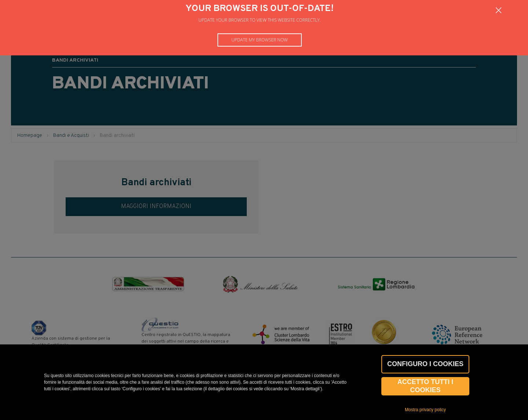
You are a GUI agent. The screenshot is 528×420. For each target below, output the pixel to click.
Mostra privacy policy (425, 410)
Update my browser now (260, 40)
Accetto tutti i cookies (426, 386)
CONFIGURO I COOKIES (425, 364)
